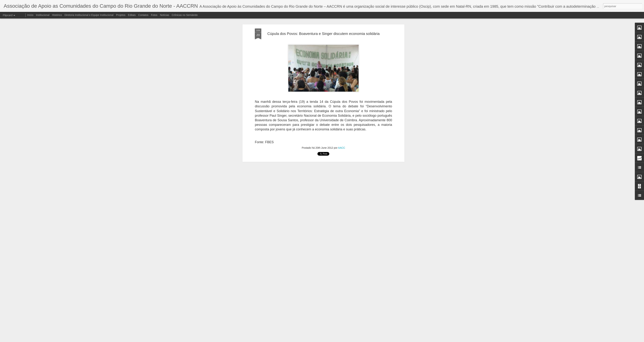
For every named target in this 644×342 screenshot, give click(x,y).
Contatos (143, 15)
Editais (132, 15)
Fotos (154, 15)
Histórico (57, 15)
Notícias (165, 15)
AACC (342, 65)
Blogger (337, 340)
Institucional (43, 15)
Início (30, 15)
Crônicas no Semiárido (185, 15)
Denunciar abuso (349, 340)
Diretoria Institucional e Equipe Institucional (89, 15)
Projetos (121, 15)
